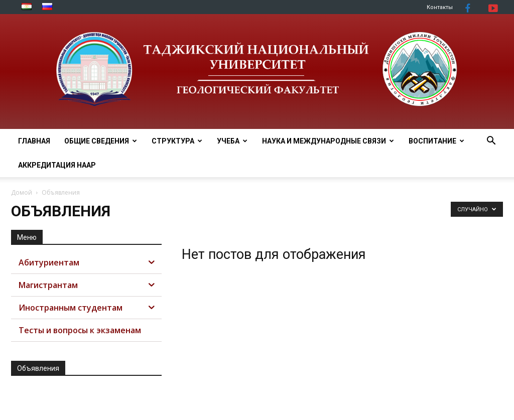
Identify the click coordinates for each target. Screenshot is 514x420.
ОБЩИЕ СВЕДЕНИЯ (101, 141)
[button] (491, 142)
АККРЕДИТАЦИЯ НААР (57, 165)
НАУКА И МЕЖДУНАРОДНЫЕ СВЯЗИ (328, 141)
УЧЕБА (232, 141)
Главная (34, 141)
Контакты (440, 7)
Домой (22, 192)
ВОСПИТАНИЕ (436, 141)
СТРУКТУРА (177, 141)
